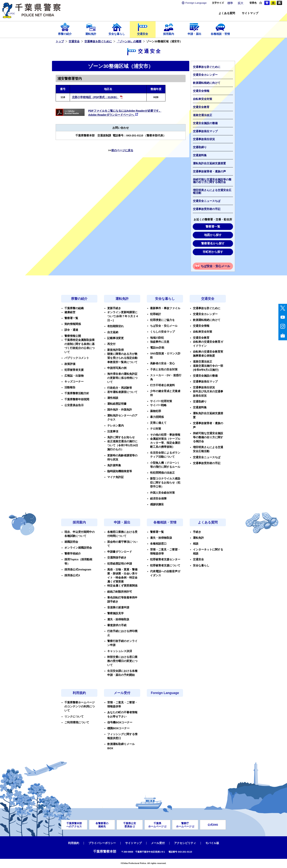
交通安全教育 (201, 107)
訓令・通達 (71, 330)
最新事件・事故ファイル (165, 308)
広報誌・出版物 (74, 376)
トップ (60, 41)
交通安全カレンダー (205, 75)
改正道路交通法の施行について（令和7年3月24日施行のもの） (123, 445)
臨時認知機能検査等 (120, 471)
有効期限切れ (115, 326)
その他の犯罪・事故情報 (165, 435)
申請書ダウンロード (120, 552)
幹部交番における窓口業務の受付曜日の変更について (122, 661)
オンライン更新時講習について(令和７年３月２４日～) (123, 316)
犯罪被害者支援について (165, 565)
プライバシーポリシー (102, 843)
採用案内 (169, 29)
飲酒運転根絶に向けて (207, 83)
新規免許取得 (115, 350)
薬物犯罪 (156, 411)
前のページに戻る (122, 150)
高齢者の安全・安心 (162, 363)
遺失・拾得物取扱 (118, 619)
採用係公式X (72, 575)
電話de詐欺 (157, 348)
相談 (196, 544)
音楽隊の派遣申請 (118, 607)
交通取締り (200, 147)
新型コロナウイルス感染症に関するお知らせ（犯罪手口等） (165, 483)
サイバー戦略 (158, 405)
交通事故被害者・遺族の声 (209, 171)
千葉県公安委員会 (130, 825)
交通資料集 (200, 155)
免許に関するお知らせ (121, 437)
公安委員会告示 (74, 405)
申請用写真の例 (117, 368)
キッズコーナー (74, 382)
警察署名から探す (213, 243)
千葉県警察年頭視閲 (77, 399)
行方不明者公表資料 (162, 385)
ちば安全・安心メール (215, 266)
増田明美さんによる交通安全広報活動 (212, 192)
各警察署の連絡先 (102, 825)
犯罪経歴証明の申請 (120, 564)
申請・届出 (195, 29)
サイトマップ (250, 13)
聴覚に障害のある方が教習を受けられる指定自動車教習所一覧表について (122, 358)
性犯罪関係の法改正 (162, 473)
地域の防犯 (157, 338)
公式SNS (213, 825)
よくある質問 (227, 13)
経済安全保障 (158, 499)
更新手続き (114, 308)
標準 (230, 3)
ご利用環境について (77, 722)
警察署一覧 (213, 227)
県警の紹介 (65, 29)
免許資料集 (114, 465)
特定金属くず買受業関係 (122, 586)
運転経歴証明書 (117, 404)
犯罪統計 (156, 314)
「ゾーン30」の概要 (129, 41)
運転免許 (91, 29)
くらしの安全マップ (162, 332)
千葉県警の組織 (74, 308)
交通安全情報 (201, 91)
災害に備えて (158, 423)
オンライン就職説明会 (78, 548)
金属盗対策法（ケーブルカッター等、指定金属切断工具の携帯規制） (165, 443)
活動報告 (70, 387)
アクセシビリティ (185, 843)
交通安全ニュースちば (207, 201)
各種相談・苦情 (220, 29)
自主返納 (113, 332)
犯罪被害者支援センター (165, 559)
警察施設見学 (115, 613)
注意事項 (113, 431)
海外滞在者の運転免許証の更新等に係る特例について (122, 378)
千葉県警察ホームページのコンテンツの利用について (80, 706)
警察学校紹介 (73, 554)
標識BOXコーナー (118, 728)
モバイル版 (212, 843)
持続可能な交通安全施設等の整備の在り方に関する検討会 (212, 181)
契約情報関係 (73, 324)
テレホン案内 (115, 426)
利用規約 (79, 693)
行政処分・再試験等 (120, 388)
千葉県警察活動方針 (77, 393)
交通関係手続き (117, 558)
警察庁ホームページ (185, 825)
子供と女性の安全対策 (164, 369)
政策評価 (70, 364)
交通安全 (143, 29)
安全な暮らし (117, 29)
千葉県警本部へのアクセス (74, 825)
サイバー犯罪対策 (161, 401)
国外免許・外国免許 (120, 410)
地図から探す (213, 235)
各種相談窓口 (158, 544)
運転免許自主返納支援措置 (209, 163)
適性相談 (113, 398)
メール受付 (122, 693)
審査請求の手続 (117, 625)
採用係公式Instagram (78, 569)
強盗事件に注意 (160, 342)
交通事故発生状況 (204, 139)
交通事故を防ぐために (98, 41)
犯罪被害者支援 (74, 370)
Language (196, 3)
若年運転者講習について (122, 392)
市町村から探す (213, 252)
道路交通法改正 (203, 115)
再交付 (111, 344)
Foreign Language (165, 693)
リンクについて (74, 717)
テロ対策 (156, 429)
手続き (197, 532)
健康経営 (70, 312)
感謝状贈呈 (157, 504)
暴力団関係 (157, 417)
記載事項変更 (115, 338)
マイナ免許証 (115, 477)
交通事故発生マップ (205, 131)
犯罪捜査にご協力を (162, 320)
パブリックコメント (77, 358)
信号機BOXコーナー (120, 722)
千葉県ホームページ (157, 825)
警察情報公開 (73, 336)
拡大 (241, 3)
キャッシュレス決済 (120, 651)
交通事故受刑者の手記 (207, 209)
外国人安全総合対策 (162, 493)
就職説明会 (71, 542)
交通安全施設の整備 (205, 123)
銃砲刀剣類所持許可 (120, 592)
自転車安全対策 (203, 99)
